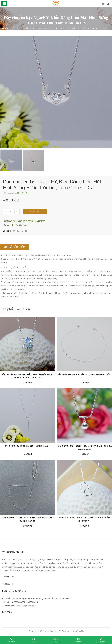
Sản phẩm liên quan (15, 309)
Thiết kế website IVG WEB (71, 631)
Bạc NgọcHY (38, 28)
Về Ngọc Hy (8, 584)
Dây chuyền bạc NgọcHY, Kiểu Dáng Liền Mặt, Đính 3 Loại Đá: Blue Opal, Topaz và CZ (27, 376)
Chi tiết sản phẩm (14, 247)
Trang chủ (10, 28)
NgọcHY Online (50, 631)
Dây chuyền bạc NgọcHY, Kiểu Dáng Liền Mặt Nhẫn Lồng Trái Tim (85, 519)
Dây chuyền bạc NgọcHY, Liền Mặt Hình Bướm (27, 446)
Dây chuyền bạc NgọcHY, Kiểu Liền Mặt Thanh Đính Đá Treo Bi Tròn (85, 448)
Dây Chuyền (23, 28)
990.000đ (27, 526)
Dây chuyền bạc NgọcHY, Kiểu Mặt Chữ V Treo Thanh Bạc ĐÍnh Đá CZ (27, 519)
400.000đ (27, 454)
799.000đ (27, 382)
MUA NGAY (35, 212)
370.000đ (85, 382)
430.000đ (85, 526)
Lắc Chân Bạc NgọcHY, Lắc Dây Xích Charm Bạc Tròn (85, 374)
